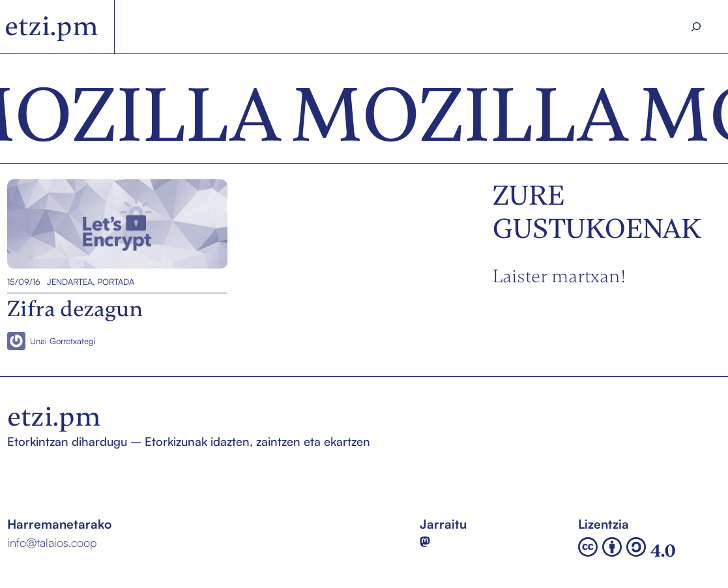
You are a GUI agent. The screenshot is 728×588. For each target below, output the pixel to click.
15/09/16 (24, 282)
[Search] (696, 27)
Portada (116, 282)
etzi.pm (51, 26)
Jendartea (70, 282)
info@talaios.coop (52, 542)
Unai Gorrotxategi (63, 340)
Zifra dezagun (45, 224)
